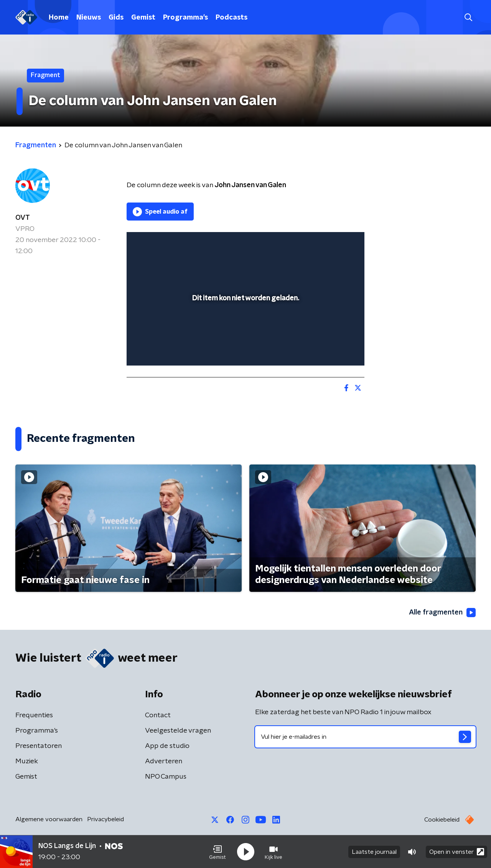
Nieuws (89, 18)
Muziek (27, 761)
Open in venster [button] (457, 852)
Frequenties (34, 715)
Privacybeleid (105, 819)
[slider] (245, 328)
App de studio (167, 746)
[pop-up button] (330, 349)
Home (59, 18)
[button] (217, 852)
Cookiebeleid (442, 820)
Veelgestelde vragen (178, 731)
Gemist (143, 18)
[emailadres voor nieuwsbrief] (365, 737)
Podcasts (231, 18)
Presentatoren (39, 746)
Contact (158, 715)
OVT (23, 218)
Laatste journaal (374, 852)
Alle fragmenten (442, 613)
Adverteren (164, 761)
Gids (116, 18)
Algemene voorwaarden (49, 819)
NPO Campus (166, 777)
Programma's (185, 18)
